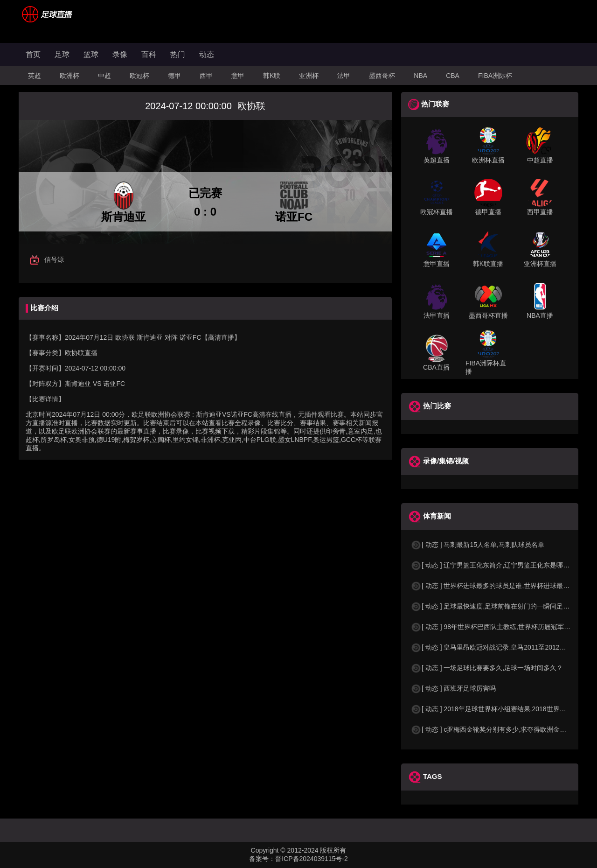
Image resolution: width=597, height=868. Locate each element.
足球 (62, 54)
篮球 (91, 54)
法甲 (344, 76)
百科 (149, 54)
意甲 (238, 76)
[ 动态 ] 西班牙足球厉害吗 (453, 688)
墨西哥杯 (382, 76)
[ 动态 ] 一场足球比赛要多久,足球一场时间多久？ (487, 668)
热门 (178, 54)
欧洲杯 (69, 76)
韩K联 (272, 76)
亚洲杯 (309, 76)
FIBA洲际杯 (495, 76)
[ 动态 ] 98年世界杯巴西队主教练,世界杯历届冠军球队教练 (500, 627)
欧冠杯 (139, 76)
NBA (420, 76)
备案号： (262, 859)
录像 (120, 54)
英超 (35, 76)
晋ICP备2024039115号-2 (312, 859)
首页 (33, 54)
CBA (453, 76)
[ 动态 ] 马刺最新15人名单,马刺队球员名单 (477, 545)
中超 (104, 76)
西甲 (206, 76)
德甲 (174, 76)
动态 (207, 54)
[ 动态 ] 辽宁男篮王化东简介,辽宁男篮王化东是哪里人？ (496, 565)
